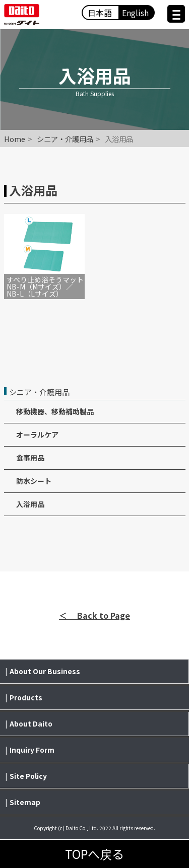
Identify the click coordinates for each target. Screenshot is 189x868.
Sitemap (25, 802)
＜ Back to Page (94, 615)
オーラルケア (37, 435)
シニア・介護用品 (65, 139)
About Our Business (45, 671)
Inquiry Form (32, 750)
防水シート (34, 481)
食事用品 (30, 458)
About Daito (31, 724)
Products (26, 697)
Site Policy (28, 776)
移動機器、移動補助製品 (55, 411)
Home (15, 139)
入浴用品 (30, 504)
